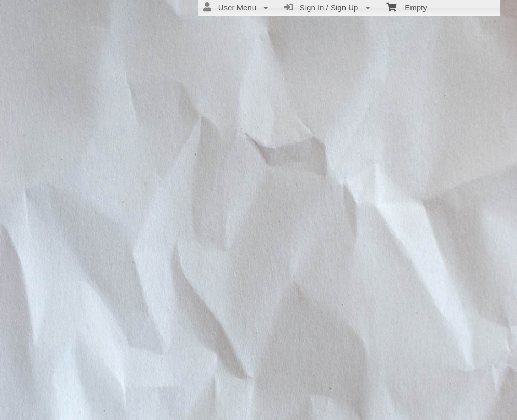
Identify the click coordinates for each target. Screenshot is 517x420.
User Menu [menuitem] (236, 7)
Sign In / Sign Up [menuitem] (327, 7)
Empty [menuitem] (407, 7)
